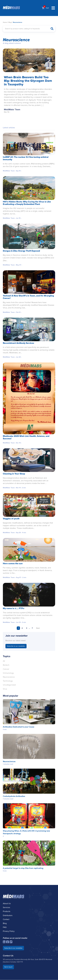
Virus (5, 689)
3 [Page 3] (27, 628)
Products (7, 912)
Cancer (6, 669)
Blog (10, 22)
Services (6, 908)
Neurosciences (9, 761)
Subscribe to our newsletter (16, 646)
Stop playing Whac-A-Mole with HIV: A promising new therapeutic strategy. (26, 832)
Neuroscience (9, 677)
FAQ (5, 927)
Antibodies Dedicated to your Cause (19, 727)
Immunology (8, 673)
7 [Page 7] (32, 628)
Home (5, 22)
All (4, 661)
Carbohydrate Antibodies (14, 796)
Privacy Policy (9, 931)
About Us (7, 904)
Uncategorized (9, 685)
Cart (45, 8)
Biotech (6, 665)
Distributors (8, 916)
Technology (8, 681)
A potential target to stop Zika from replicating (23, 868)
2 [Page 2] (22, 628)
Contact (6, 919)
